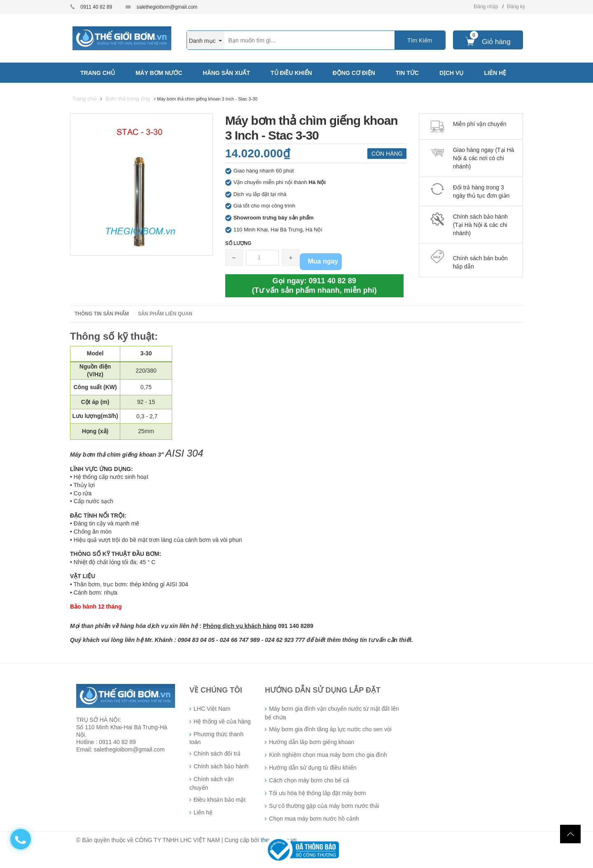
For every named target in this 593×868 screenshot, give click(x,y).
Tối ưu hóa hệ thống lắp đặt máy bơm (317, 793)
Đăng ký (516, 7)
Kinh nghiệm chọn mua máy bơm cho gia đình (328, 755)
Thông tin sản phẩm (102, 314)
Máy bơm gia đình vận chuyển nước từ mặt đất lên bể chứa (332, 713)
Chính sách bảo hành (221, 766)
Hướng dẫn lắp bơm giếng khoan (312, 742)
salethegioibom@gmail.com (167, 7)
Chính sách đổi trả (217, 754)
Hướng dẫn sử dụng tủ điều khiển (313, 768)
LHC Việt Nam (212, 709)
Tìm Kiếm (420, 40)
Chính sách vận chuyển (212, 783)
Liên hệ (203, 812)
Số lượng (238, 243)
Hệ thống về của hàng (222, 721)
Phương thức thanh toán (216, 738)
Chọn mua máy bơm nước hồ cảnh (314, 819)
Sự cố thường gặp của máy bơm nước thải (324, 806)
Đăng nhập (486, 7)
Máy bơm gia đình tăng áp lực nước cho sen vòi (330, 729)
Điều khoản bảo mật (219, 800)
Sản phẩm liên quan (165, 314)
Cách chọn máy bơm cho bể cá (309, 780)
